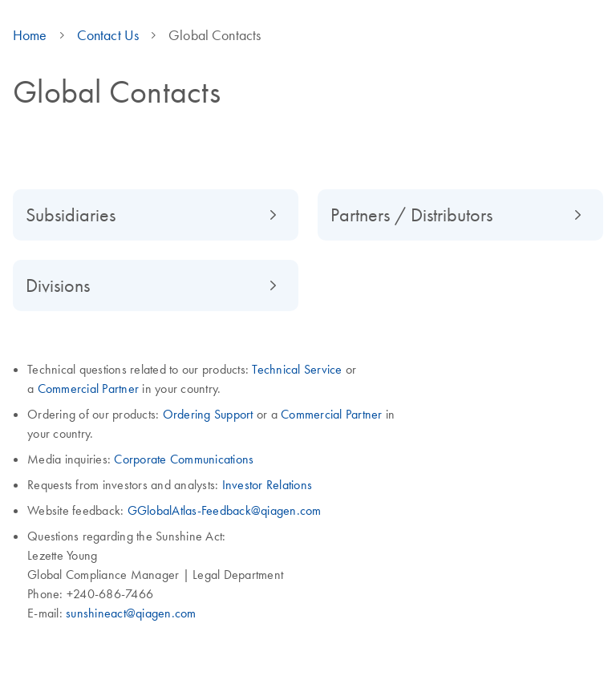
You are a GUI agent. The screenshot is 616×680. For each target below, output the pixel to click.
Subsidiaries (71, 215)
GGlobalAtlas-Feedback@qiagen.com (225, 510)
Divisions (58, 285)
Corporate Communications (184, 459)
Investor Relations (267, 484)
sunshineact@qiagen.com (131, 613)
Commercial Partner (89, 388)
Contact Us (108, 35)
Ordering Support (210, 414)
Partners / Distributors (411, 215)
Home (30, 35)
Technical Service (297, 369)
